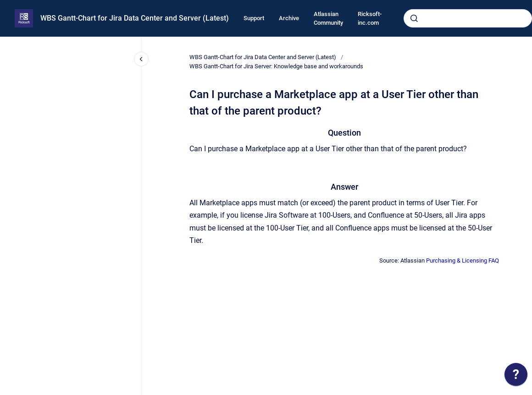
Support (254, 18)
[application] (516, 377)
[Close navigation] (141, 59)
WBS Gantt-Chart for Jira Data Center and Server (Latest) (135, 18)
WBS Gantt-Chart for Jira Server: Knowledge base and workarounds (276, 66)
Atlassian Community (328, 19)
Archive (289, 18)
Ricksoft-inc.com (370, 19)
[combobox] (468, 18)
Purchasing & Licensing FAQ (463, 261)
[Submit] (414, 18)
